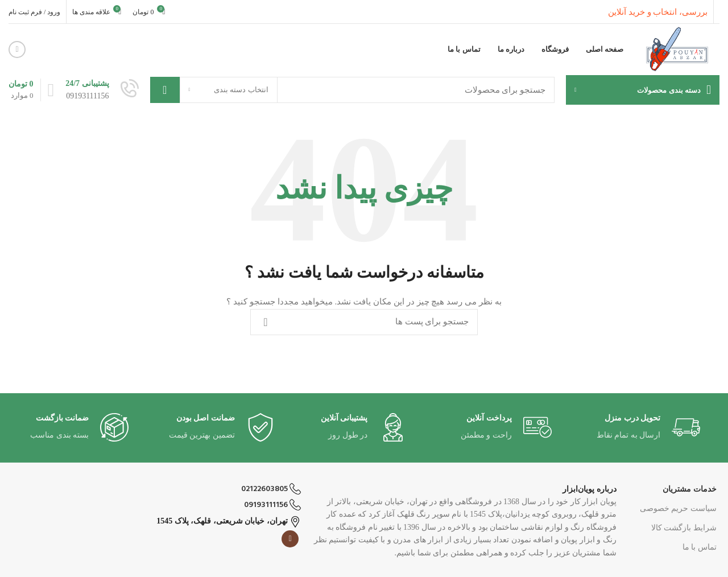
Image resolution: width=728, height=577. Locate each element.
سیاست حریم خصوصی (678, 508)
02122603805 (271, 489)
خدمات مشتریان (690, 489)
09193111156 (272, 505)
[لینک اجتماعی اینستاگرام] (17, 50)
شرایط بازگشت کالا (684, 528)
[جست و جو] (352, 90)
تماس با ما (700, 547)
